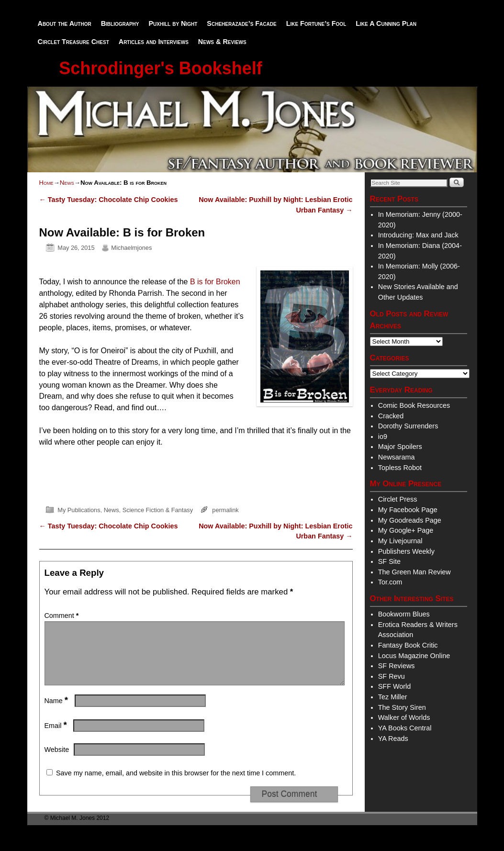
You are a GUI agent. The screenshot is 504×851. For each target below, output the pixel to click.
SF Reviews (397, 666)
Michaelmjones (131, 248)
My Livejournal (400, 541)
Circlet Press (398, 499)
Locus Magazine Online (414, 656)
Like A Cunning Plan (386, 23)
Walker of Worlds (404, 717)
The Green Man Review (414, 572)
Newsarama (397, 457)
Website (57, 761)
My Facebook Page (408, 510)
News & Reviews (222, 42)
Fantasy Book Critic (408, 645)
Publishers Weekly (406, 551)
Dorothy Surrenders (408, 426)
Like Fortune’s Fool (316, 23)
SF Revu (392, 676)
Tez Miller (393, 697)
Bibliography (120, 23)
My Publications (79, 510)
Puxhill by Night (173, 23)
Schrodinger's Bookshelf (161, 68)
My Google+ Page (406, 530)
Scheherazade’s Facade (241, 23)
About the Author (65, 23)
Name (57, 712)
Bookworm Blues (404, 614)
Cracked (391, 416)
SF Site (389, 561)
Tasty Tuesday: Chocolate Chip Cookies (109, 200)
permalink (225, 510)
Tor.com (390, 582)
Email (57, 737)
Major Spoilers (400, 447)
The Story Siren (402, 707)
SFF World (395, 686)
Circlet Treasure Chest (73, 42)
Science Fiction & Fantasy (158, 510)
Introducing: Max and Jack (418, 235)
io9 (383, 437)
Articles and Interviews (154, 42)
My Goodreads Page (410, 520)
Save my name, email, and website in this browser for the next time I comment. (176, 784)
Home (46, 183)
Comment (63, 616)
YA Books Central (405, 728)
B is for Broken (215, 282)
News (67, 183)
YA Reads (393, 739)
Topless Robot (400, 468)
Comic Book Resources (414, 405)
